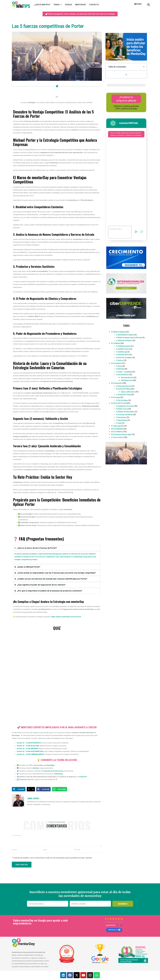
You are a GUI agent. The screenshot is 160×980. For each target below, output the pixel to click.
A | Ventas (119, 366)
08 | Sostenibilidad (117, 429)
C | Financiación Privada (123, 394)
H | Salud (119, 423)
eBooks (36, 768)
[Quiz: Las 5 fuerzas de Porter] (57, 677)
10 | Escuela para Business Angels (121, 434)
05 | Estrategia (116, 397)
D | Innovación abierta (123, 354)
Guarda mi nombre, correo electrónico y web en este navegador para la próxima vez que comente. (53, 858)
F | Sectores (120, 360)
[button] (148, 5)
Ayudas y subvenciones (128, 392)
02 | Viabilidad (116, 343)
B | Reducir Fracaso (122, 409)
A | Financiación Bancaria (124, 386)
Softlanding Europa (127, 380)
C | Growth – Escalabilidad (124, 372)
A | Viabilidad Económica (123, 346)
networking (58, 774)
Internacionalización (127, 377)
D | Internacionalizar (122, 374)
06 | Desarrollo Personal (119, 403)
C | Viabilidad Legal (122, 352)
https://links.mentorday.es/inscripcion (66, 617)
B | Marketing (120, 369)
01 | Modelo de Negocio (118, 332)
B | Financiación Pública (123, 389)
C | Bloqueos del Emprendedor (125, 412)
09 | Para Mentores (117, 432)
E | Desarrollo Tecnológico (124, 357)
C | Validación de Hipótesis (124, 340)
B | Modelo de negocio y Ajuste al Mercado (129, 337)
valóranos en (114, 930)
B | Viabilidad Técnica (123, 349)
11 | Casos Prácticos (117, 437)
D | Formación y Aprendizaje (124, 414)
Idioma (138, 4)
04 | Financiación (116, 383)
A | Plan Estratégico (122, 400)
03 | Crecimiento (116, 363)
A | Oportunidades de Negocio (125, 335)
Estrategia (51, 765)
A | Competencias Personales (125, 406)
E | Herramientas (121, 417)
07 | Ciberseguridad (117, 426)
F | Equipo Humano (121, 420)
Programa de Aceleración (53, 771)
